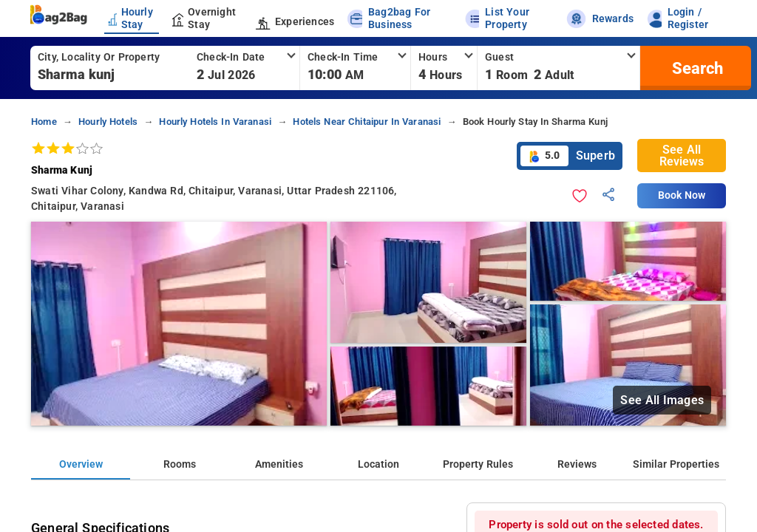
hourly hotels (108, 122)
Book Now (682, 195)
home (44, 122)
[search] (696, 68)
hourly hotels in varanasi (215, 122)
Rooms (180, 464)
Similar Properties (676, 464)
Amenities (279, 464)
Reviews (577, 464)
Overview (81, 464)
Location (378, 464)
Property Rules (478, 464)
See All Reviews (682, 156)
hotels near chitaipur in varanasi (367, 122)
